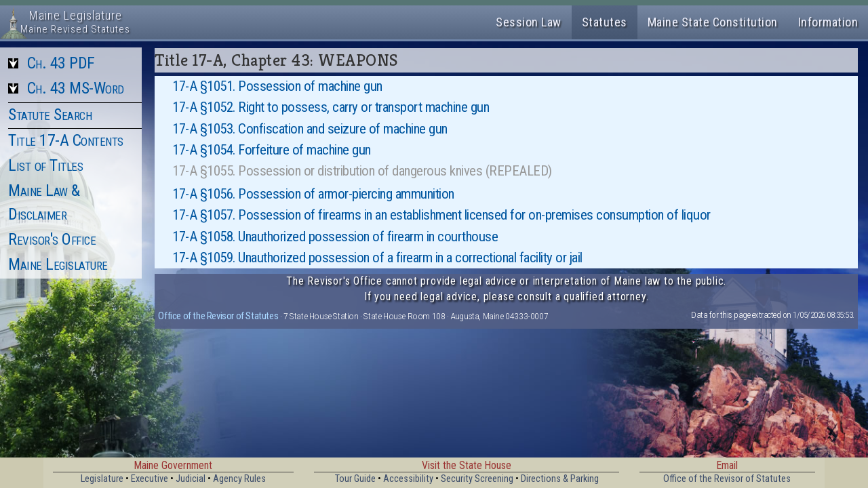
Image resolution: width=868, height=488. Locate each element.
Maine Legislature (58, 264)
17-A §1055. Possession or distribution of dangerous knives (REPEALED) (362, 171)
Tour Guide (355, 479)
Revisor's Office (52, 239)
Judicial (191, 479)
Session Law (529, 22)
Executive (150, 479)
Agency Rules (239, 479)
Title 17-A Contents (66, 140)
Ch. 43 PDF (61, 63)
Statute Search (50, 115)
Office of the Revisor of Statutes (218, 316)
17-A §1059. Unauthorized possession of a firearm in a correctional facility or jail (377, 258)
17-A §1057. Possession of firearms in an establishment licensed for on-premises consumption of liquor (441, 215)
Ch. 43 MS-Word (76, 88)
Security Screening (477, 479)
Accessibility (408, 479)
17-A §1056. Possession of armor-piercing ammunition (313, 194)
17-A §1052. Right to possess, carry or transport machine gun (331, 107)
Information (828, 22)
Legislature (102, 479)
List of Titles (45, 165)
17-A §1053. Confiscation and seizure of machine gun (310, 129)
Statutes (605, 22)
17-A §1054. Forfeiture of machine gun (272, 150)
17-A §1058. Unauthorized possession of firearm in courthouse (335, 237)
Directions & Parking (560, 479)
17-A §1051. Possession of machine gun (277, 86)
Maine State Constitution (713, 22)
